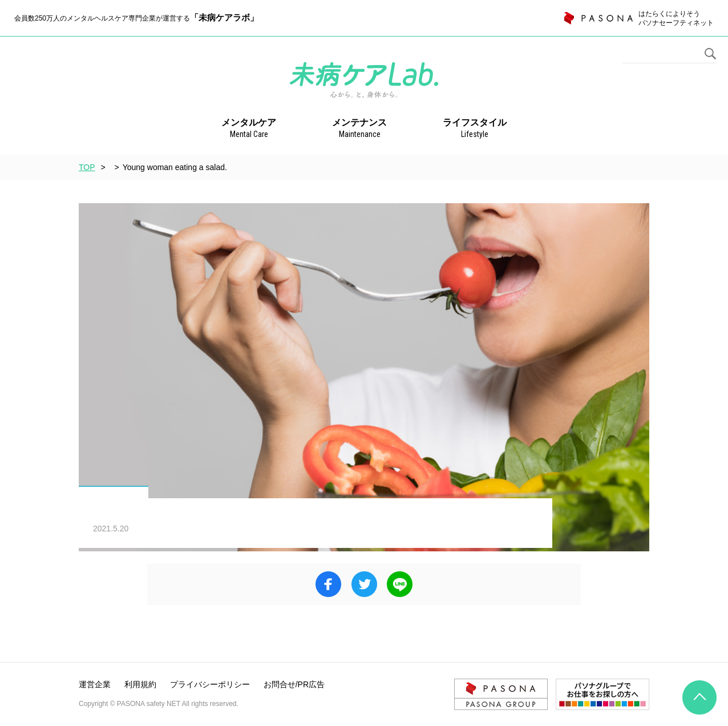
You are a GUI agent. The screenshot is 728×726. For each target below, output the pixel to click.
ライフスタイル (475, 129)
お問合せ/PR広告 (294, 684)
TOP (87, 167)
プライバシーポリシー (210, 684)
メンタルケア (249, 129)
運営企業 (95, 684)
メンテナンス (359, 129)
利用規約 (140, 684)
